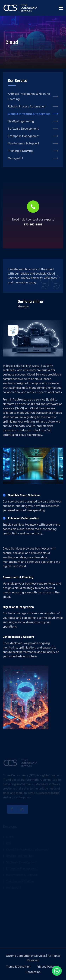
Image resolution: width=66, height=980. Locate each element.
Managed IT (33, 158)
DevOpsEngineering (33, 121)
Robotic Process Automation (33, 106)
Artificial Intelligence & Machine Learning (33, 96)
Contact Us (33, 972)
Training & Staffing (33, 151)
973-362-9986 (33, 224)
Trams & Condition (18, 967)
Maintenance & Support (33, 143)
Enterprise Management (33, 136)
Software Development (33, 129)
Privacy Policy (46, 967)
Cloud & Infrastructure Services (33, 114)
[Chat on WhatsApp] (57, 971)
